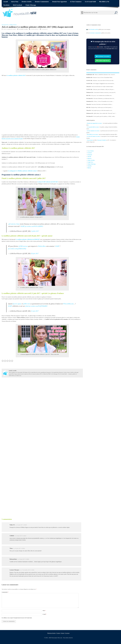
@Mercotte (27, 304)
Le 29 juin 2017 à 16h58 (19, 548)
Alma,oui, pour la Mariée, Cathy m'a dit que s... (104, 89)
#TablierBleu (42, 246)
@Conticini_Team (14, 224)
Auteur (63, 633)
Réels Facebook (17, 5)
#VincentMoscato (68, 304)
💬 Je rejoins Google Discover (103, 61)
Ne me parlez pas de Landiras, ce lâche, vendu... (104, 116)
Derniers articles (27, 2)
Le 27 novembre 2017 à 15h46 (27, 570)
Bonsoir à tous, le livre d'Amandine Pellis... (103, 77)
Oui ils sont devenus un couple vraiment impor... (103, 86)
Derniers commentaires (42, 2)
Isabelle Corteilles (24, 29)
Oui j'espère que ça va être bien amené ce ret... (102, 110)
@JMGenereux (23, 246)
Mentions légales (51, 633)
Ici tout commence (76, 2)
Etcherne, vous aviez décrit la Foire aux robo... (104, 80)
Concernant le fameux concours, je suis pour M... (105, 92)
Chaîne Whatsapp (31, 5)
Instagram (90, 155)
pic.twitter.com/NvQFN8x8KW (38, 306)
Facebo (89, 153)
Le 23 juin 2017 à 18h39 (21, 525)
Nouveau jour (90, 140)
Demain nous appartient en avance (94, 123)
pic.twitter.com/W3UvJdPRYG (34, 226)
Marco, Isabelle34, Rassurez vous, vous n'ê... (105, 74)
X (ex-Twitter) (91, 151)
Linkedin (90, 166)
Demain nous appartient (60, 2)
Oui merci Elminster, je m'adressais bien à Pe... (104, 98)
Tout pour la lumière (102, 140)
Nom (44, 611)
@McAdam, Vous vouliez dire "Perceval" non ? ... (105, 113)
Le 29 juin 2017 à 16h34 (21, 536)
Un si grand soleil (90, 2)
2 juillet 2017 (35, 231)
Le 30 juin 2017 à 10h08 (23, 559)
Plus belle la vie (104, 2)
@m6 (27, 306)
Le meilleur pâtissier (13, 25)
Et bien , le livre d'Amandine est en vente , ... (104, 101)
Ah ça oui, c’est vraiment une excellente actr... (102, 95)
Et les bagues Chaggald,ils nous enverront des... (104, 83)
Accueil (6, 2)
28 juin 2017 (35, 254)
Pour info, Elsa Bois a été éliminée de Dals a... (102, 104)
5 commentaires (44, 29)
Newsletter (6, 5)
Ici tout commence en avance (93, 131)
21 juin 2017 (35, 311)
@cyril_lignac (17, 304)
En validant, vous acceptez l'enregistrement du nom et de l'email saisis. (17, 618)
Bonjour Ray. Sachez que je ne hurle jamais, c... (102, 107)
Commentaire (5, 592)
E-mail (44, 614)
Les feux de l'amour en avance (93, 136)
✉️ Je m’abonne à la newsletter (103, 56)
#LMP (23, 226)
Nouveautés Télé (5, 25)
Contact (58, 633)
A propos (67, 633)
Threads (89, 157)
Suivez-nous (15, 2)
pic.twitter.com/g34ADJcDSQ (17, 249)
